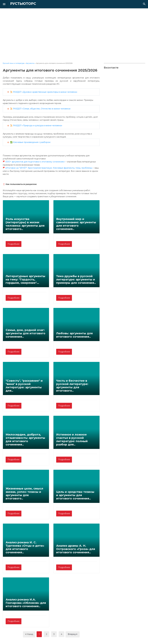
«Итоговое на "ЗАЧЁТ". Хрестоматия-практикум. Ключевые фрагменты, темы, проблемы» (49, 168)
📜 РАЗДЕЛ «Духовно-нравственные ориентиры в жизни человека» (44, 92)
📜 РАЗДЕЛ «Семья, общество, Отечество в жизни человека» (40, 109)
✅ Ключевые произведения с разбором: (30, 142)
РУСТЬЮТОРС (19, 4)
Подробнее (14, 244)
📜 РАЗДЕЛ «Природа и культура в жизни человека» (36, 126)
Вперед (73, 634)
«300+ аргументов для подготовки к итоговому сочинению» (35, 162)
